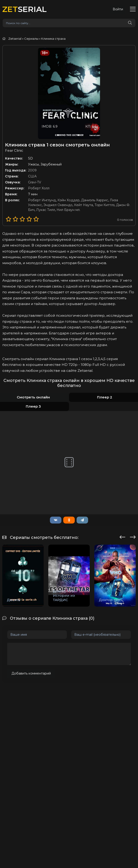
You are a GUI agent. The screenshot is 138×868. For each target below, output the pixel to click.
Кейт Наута (83, 205)
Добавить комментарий (31, 673)
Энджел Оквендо (58, 205)
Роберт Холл (39, 188)
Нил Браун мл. (68, 210)
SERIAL (24, 9)
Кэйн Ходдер (69, 200)
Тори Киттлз (105, 205)
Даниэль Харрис (95, 200)
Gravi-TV (35, 182)
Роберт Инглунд (42, 200)
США (32, 176)
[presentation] (122, 536)
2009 (32, 170)
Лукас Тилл (46, 210)
